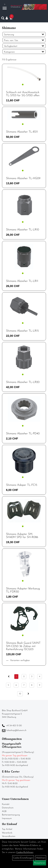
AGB (4, 811)
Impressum (7, 818)
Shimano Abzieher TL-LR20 (23, 382)
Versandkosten (9, 836)
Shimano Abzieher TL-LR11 (22, 281)
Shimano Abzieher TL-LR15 (22, 331)
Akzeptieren (40, 863)
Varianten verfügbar (20, 660)
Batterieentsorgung (11, 815)
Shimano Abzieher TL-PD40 (23, 434)
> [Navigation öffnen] (5, 7)
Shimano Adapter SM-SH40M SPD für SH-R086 (22, 536)
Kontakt (6, 804)
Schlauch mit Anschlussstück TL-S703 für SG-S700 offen (23, 94)
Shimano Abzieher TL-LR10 (23, 230)
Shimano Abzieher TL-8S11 (22, 132)
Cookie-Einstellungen (23, 858)
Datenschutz (8, 808)
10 (20, 694)
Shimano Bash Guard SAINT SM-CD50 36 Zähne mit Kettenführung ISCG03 (23, 646)
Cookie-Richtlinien (25, 852)
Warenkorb (7, 833)
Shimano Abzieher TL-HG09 (23, 178)
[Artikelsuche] (3, 19)
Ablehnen (41, 858)
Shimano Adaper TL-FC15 (22, 485)
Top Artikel (7, 829)
